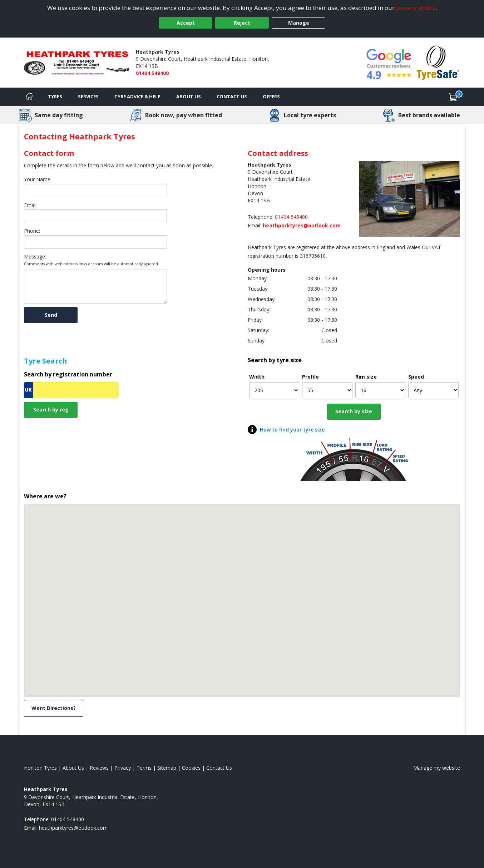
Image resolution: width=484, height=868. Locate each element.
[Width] (274, 390)
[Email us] (281, 225)
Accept (186, 23)
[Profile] (327, 390)
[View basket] (453, 97)
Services (88, 97)
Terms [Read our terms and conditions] (144, 768)
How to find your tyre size (292, 430)
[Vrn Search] (71, 390)
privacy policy (416, 8)
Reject (242, 23)
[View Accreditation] (438, 62)
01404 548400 (152, 73)
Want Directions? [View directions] (54, 708)
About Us (189, 97)
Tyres (55, 97)
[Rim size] (381, 390)
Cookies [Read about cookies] (191, 768)
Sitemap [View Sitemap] (167, 768)
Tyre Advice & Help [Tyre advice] (137, 97)
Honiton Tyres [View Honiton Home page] (40, 768)
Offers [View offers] (271, 97)
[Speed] (433, 390)
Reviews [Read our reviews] (99, 768)
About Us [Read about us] (73, 768)
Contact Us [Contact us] (232, 97)
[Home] (29, 97)
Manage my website (437, 768)
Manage (299, 23)
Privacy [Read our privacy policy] (123, 768)
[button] (242, 594)
